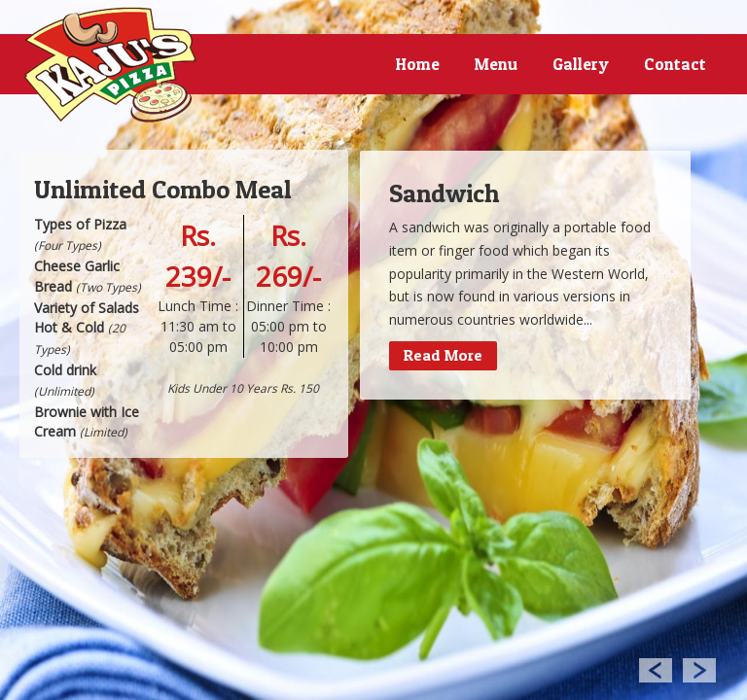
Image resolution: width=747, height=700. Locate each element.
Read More (443, 355)
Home (418, 64)
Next (700, 669)
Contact (675, 64)
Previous (655, 669)
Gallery (581, 64)
